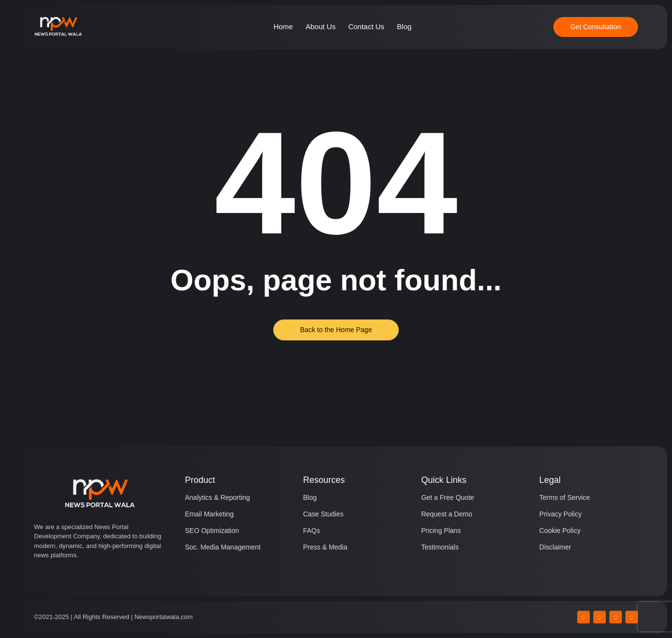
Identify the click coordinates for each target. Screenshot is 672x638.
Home (283, 27)
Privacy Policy (560, 514)
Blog (404, 27)
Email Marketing (209, 514)
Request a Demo (447, 514)
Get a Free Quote (448, 497)
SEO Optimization (212, 531)
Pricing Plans (441, 531)
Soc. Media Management (223, 547)
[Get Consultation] (596, 27)
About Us (320, 27)
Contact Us (366, 27)
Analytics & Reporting (217, 497)
